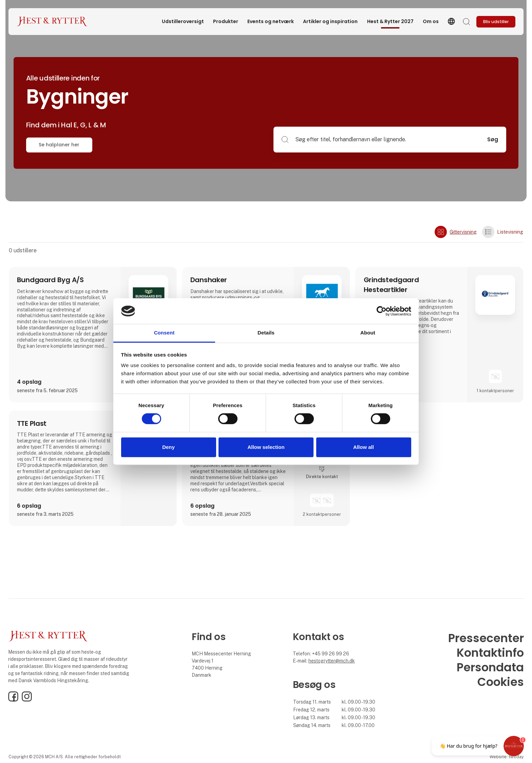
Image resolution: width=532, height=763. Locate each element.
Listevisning (503, 232)
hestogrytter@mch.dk (332, 661)
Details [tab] (266, 333)
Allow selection (266, 447)
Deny (168, 447)
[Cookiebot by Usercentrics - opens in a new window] (382, 311)
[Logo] (52, 22)
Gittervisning (456, 232)
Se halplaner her (59, 145)
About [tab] (368, 333)
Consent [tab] (164, 333)
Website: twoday (507, 757)
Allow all (364, 447)
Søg (493, 139)
